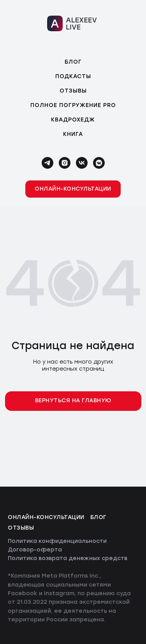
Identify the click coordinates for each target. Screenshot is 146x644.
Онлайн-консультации (46, 517)
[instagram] (65, 163)
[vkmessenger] (99, 163)
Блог (73, 62)
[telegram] (47, 163)
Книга (73, 134)
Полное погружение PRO (73, 105)
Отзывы (73, 91)
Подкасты (73, 76)
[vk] (82, 163)
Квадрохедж (73, 120)
